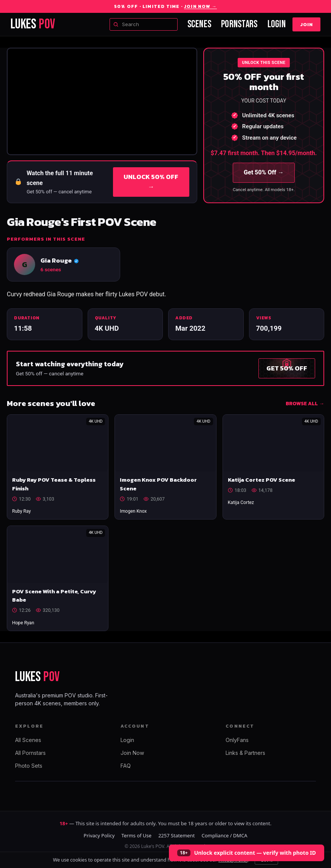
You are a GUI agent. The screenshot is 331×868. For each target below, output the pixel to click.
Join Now (132, 753)
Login (277, 24)
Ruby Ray (22, 511)
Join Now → (200, 6)
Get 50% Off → (264, 172)
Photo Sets (29, 766)
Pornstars (239, 24)
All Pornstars (30, 753)
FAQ (126, 766)
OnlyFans (237, 740)
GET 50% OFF (287, 368)
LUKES (33, 24)
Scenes (200, 24)
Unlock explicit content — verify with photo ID (255, 853)
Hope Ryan (23, 623)
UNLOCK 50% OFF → (151, 182)
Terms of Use (136, 835)
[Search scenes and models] (144, 25)
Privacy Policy (99, 835)
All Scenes (28, 740)
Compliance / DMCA (224, 835)
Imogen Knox (133, 511)
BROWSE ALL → (305, 403)
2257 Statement (177, 835)
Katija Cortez (241, 502)
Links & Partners (245, 753)
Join (306, 24)
